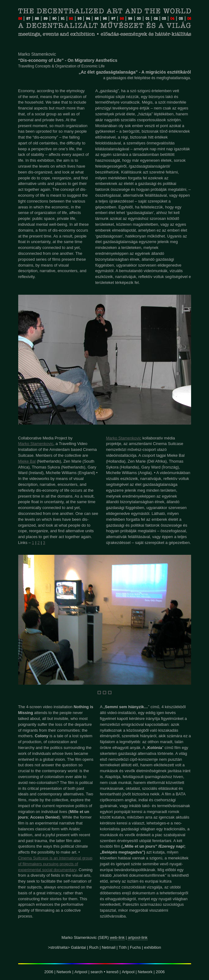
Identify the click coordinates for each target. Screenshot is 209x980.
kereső (113, 972)
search (96, 972)
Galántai (78, 947)
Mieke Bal (27, 461)
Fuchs (135, 947)
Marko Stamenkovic (36, 444)
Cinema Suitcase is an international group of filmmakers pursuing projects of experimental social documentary (55, 864)
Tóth (123, 947)
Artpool (81, 972)
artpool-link (138, 937)
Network (64, 972)
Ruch (94, 947)
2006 (49, 972)
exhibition (153, 947)
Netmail (109, 947)
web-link (117, 937)
